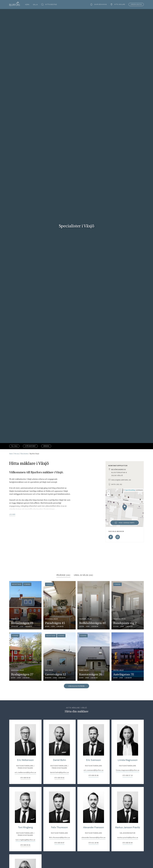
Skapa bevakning (98, 5)
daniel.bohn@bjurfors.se (59, 811)
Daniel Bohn (59, 798)
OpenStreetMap (130, 490)
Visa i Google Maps (122, 523)
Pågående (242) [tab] (63, 613)
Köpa (27, 5)
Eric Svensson (93, 798)
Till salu (14, 446)
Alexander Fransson (94, 866)
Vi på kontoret (30, 446)
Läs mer (12, 514)
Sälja (35, 5)
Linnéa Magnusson (128, 798)
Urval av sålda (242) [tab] (83, 613)
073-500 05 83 (25, 816)
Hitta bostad (49, 5)
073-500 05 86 (94, 814)
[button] (125, 508)
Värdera (136, 4)
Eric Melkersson (25, 798)
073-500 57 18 (128, 814)
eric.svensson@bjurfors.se (93, 809)
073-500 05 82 (59, 816)
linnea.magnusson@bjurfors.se (128, 809)
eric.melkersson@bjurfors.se (25, 811)
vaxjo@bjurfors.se (121, 480)
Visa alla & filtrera (77, 724)
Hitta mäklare (118, 5)
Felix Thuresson (59, 866)
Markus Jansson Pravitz (128, 866)
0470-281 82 (117, 484)
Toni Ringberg (25, 866)
